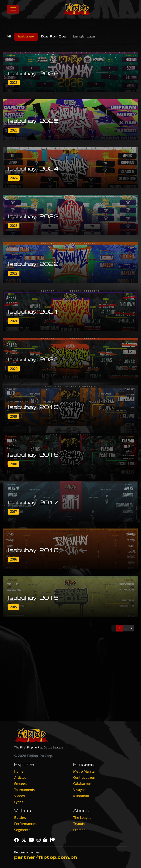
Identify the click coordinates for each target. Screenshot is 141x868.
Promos (79, 830)
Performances (25, 823)
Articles (20, 777)
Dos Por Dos (54, 37)
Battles (20, 817)
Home (19, 771)
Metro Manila (84, 771)
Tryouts (79, 823)
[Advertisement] (70, 686)
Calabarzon (82, 783)
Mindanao (81, 796)
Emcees (20, 783)
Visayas (79, 789)
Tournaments (25, 789)
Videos (20, 796)
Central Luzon (84, 777)
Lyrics (19, 802)
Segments (22, 830)
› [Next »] (131, 628)
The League (82, 817)
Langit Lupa (84, 37)
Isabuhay (26, 37)
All (9, 37)
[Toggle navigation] (13, 9)
